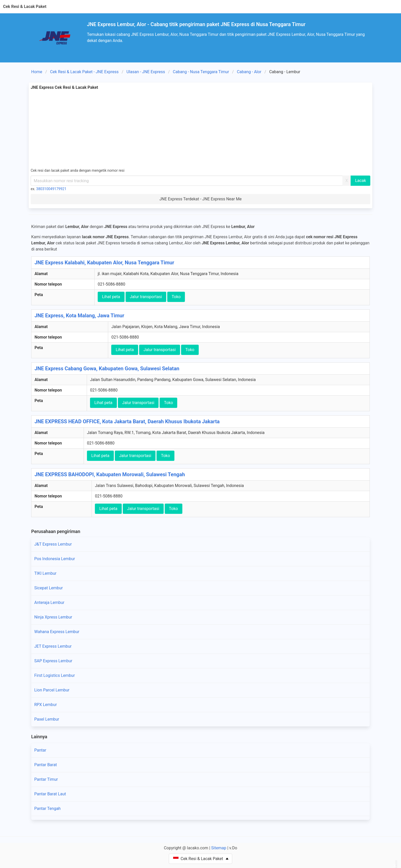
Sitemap (219, 848)
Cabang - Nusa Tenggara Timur (201, 72)
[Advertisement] (201, 129)
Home (37, 72)
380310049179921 (51, 189)
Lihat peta (111, 297)
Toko (176, 297)
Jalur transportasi (146, 297)
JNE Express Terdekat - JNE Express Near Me (201, 199)
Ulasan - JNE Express (146, 72)
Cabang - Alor (249, 72)
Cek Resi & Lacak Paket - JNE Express (84, 72)
